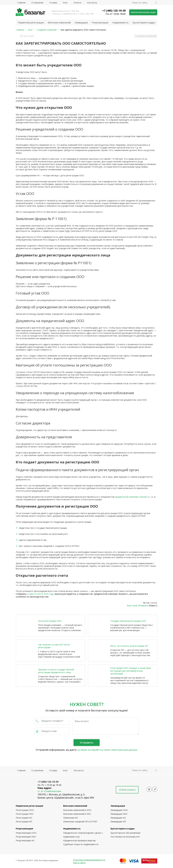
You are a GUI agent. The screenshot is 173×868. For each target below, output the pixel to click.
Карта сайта (79, 863)
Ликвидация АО (118, 818)
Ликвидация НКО (119, 814)
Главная (21, 3)
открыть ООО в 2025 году (40, 594)
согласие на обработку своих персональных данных (107, 750)
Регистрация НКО (25, 814)
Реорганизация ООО (26, 833)
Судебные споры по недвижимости (81, 845)
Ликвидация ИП (118, 822)
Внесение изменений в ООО (77, 810)
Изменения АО (71, 818)
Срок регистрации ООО (50, 621)
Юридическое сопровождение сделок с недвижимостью (83, 835)
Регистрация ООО (25, 810)
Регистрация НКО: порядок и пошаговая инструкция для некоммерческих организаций (130, 671)
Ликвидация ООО (119, 810)
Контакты (92, 3)
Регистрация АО (24, 818)
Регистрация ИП (24, 822)
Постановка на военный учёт (125, 837)
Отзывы (53, 3)
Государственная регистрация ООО (128, 621)
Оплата (77, 3)
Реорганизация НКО (26, 837)
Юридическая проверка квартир (79, 841)
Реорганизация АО (25, 841)
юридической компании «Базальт (132, 497)
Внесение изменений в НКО (77, 814)
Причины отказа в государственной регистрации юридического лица (56, 671)
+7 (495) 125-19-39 (110, 11)
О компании (37, 3)
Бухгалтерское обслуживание (125, 833)
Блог (65, 3)
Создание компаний (144, 36)
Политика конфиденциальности (89, 860)
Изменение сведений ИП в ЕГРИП (80, 822)
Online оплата (127, 790)
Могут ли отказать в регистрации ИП (129, 646)
